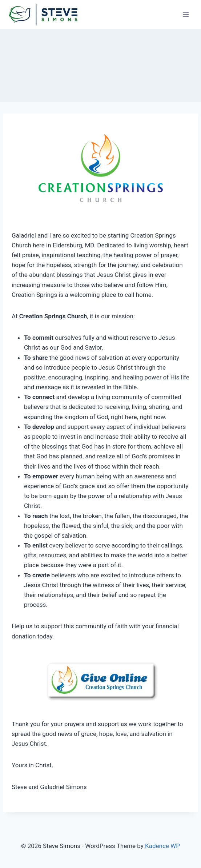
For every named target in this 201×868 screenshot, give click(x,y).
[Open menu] (186, 14)
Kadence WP (162, 846)
